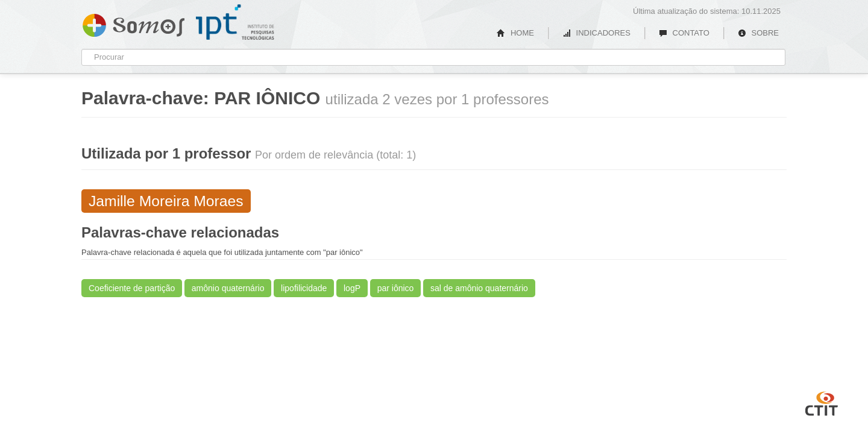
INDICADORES (596, 33)
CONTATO (684, 33)
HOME (515, 33)
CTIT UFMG (822, 402)
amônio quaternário (228, 288)
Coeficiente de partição (132, 288)
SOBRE (758, 33)
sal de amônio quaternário (479, 288)
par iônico (396, 288)
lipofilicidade (304, 288)
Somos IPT (134, 23)
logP (352, 288)
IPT (235, 22)
